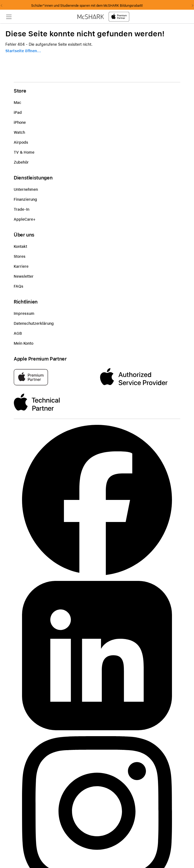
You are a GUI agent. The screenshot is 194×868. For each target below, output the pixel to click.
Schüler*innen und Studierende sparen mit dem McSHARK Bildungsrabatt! (97, 6)
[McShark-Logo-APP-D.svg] (103, 17)
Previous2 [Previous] (3, 6)
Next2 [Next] (191, 6)
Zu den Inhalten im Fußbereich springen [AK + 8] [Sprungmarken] (0, 24)
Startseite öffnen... (23, 51)
